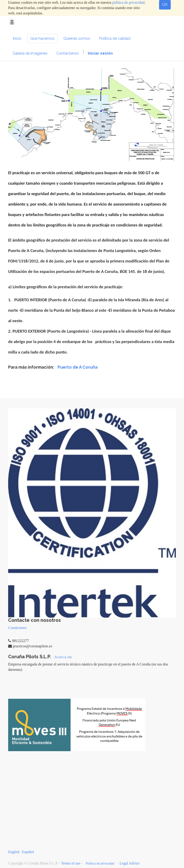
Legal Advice (130, 863)
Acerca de (63, 657)
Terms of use (71, 863)
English (14, 852)
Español (28, 852)
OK (165, 5)
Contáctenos (17, 628)
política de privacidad (128, 2)
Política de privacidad (100, 863)
